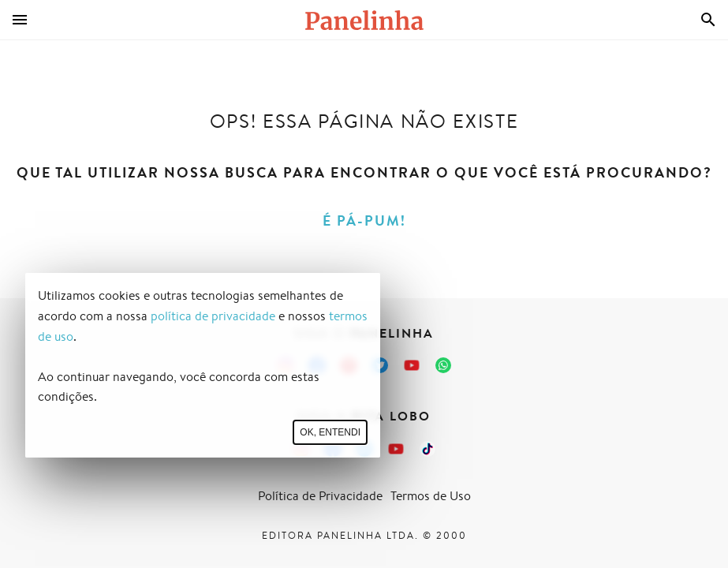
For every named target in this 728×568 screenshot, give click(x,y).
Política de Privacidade (320, 496)
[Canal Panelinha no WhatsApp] (443, 365)
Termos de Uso (431, 496)
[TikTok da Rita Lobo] (427, 449)
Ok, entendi (330, 432)
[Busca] (708, 20)
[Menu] (20, 20)
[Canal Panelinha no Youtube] (412, 365)
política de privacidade (213, 316)
